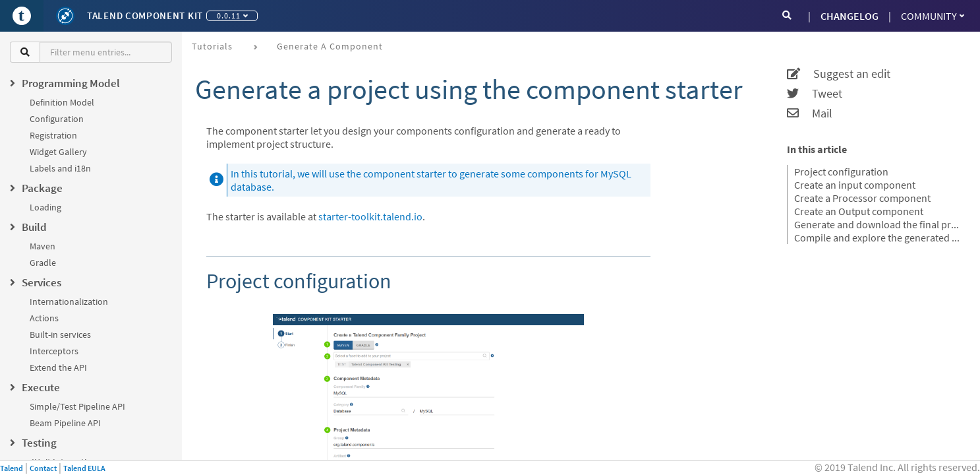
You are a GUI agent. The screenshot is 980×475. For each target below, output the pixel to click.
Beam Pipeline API (65, 423)
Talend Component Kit (145, 16)
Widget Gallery (58, 152)
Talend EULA (84, 468)
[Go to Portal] (22, 16)
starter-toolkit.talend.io (370, 216)
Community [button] (933, 16)
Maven (43, 246)
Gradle (43, 263)
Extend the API (58, 367)
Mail (810, 113)
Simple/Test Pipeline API (77, 406)
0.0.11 (232, 16)
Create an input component (855, 185)
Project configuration (841, 172)
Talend (12, 468)
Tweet (815, 94)
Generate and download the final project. (879, 224)
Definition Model (62, 102)
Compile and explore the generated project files (879, 237)
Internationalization (69, 301)
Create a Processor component (862, 198)
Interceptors (54, 351)
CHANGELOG (850, 16)
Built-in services (60, 334)
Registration (53, 135)
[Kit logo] (65, 16)
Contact (43, 468)
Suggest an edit (839, 74)
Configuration (57, 119)
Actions (44, 318)
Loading (45, 207)
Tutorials (212, 46)
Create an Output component (859, 211)
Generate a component (330, 46)
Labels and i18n (60, 168)
